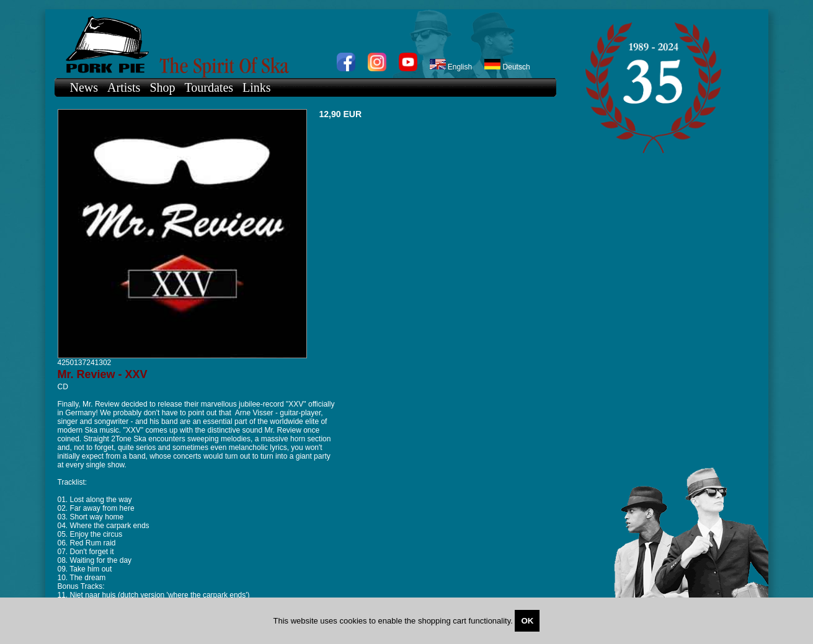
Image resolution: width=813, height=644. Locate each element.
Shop (162, 87)
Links (257, 87)
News (84, 87)
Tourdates (209, 87)
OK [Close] (527, 621)
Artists (124, 87)
